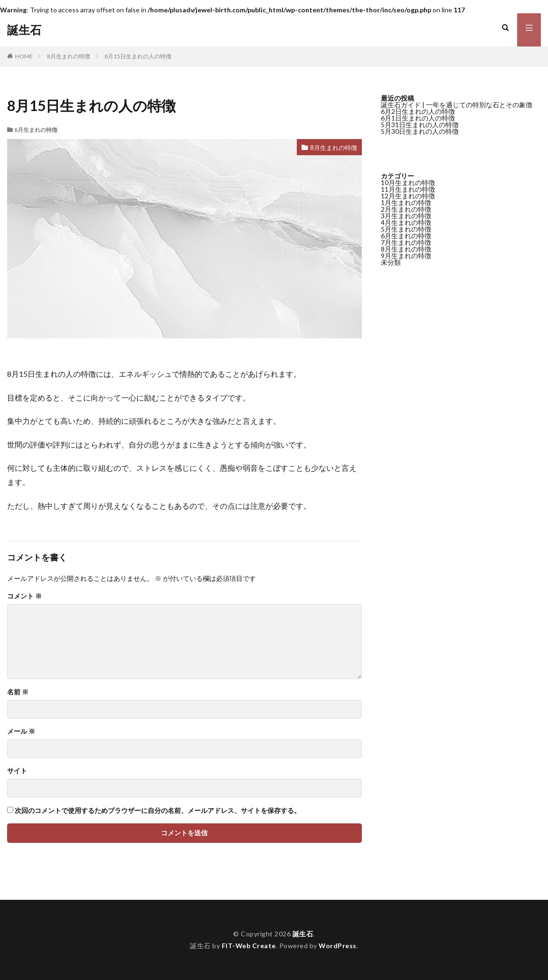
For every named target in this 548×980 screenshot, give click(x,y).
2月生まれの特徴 (406, 209)
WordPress (338, 946)
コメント (24, 596)
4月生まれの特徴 (406, 222)
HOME (24, 56)
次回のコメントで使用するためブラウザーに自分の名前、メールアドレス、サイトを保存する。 (158, 811)
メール (21, 731)
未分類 (391, 262)
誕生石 (24, 30)
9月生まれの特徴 (406, 256)
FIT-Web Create (249, 946)
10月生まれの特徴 (408, 182)
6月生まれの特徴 (406, 236)
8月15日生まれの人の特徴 (138, 56)
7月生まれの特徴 (406, 242)
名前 (18, 692)
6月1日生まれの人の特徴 (418, 118)
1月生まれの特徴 (406, 202)
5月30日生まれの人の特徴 (420, 131)
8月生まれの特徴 (69, 56)
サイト (17, 771)
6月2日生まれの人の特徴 (418, 111)
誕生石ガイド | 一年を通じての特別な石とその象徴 (457, 105)
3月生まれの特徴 (406, 216)
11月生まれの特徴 (408, 189)
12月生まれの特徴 (408, 196)
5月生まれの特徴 (406, 229)
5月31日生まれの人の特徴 (420, 125)
